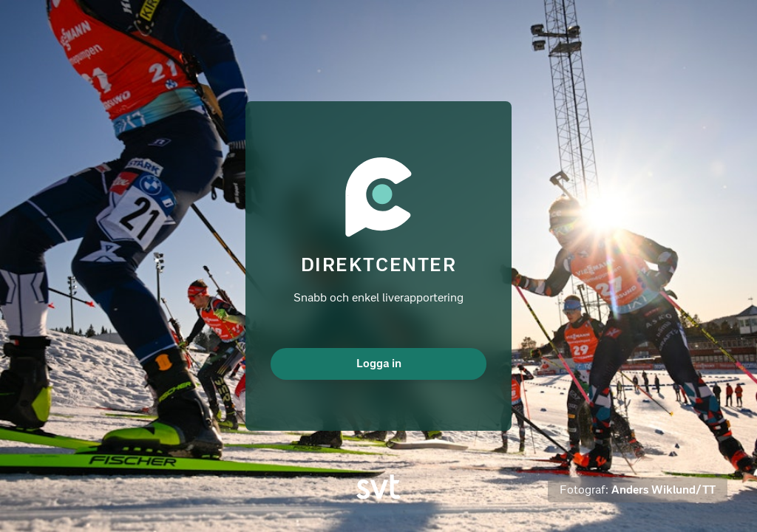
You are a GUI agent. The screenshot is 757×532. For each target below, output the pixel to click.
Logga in (379, 363)
